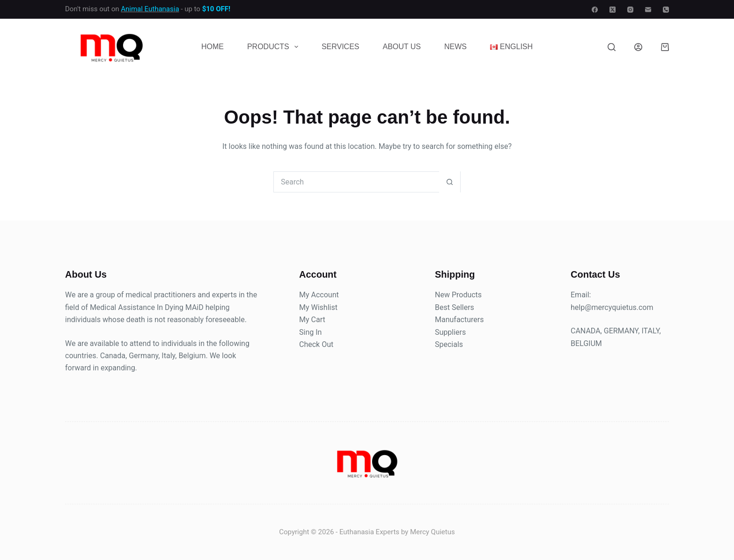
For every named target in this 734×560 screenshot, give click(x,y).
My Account (319, 295)
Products (275, 47)
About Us (402, 47)
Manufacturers (459, 320)
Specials (449, 344)
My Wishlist (318, 307)
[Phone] (666, 10)
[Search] (612, 47)
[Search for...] (356, 182)
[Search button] (450, 182)
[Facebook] (595, 10)
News (455, 47)
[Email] (648, 10)
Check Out (316, 344)
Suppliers (450, 332)
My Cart (312, 320)
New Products (458, 295)
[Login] (638, 47)
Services (341, 47)
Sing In (310, 332)
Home (213, 47)
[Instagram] (630, 10)
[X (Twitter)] (613, 10)
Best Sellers (455, 307)
